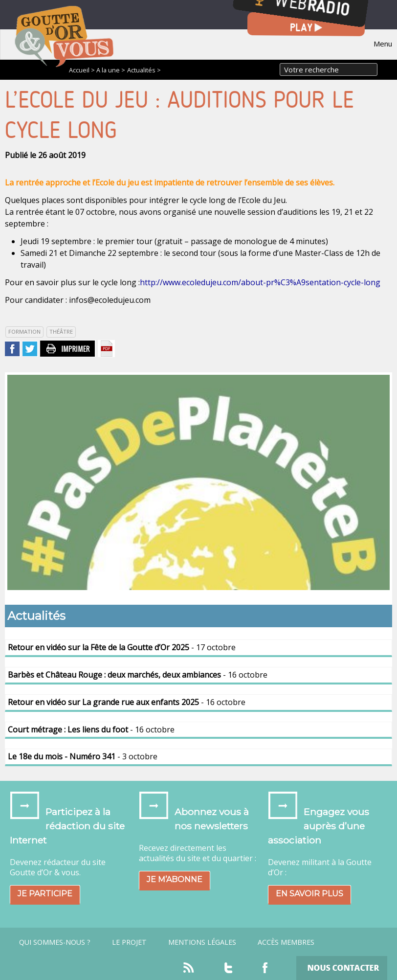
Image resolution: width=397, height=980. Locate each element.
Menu (383, 44)
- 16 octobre (138, 675)
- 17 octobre (122, 647)
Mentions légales (202, 942)
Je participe (45, 894)
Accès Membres (286, 942)
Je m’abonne (175, 879)
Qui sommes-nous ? (55, 942)
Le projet (129, 942)
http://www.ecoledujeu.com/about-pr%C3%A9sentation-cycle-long (260, 282)
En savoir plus (309, 894)
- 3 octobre (83, 756)
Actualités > (144, 70)
